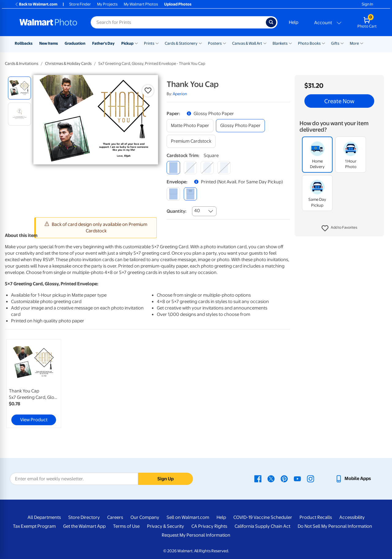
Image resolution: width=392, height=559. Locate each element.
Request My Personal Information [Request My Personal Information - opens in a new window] (196, 535)
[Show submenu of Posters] (224, 43)
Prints (149, 43)
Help (294, 22)
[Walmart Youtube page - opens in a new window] (297, 478)
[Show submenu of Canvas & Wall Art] (265, 43)
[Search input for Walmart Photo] (178, 22)
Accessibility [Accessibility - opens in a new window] (352, 517)
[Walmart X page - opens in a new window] (271, 478)
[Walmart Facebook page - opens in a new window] (258, 478)
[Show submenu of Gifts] (342, 43)
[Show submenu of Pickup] (136, 43)
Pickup (127, 43)
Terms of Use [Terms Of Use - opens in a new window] (126, 526)
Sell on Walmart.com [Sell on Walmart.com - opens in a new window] (188, 517)
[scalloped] (224, 168)
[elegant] (207, 168)
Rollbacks (24, 43)
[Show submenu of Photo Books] (323, 43)
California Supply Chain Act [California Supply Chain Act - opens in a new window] (262, 526)
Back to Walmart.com (36, 4)
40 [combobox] (197, 211)
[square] (173, 168)
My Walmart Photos (141, 4)
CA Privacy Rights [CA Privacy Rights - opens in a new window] (209, 526)
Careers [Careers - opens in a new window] (115, 517)
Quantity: (177, 211)
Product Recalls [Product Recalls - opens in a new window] (316, 517)
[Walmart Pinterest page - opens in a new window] (284, 478)
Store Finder (80, 4)
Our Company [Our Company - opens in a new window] (145, 517)
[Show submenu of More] (362, 43)
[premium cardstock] (191, 141)
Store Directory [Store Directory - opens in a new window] (84, 517)
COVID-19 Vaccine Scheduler (263, 517)
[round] (190, 168)
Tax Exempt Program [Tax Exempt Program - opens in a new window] (34, 526)
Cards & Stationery (181, 43)
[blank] (173, 194)
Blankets (280, 43)
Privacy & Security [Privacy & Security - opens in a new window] (166, 526)
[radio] (19, 88)
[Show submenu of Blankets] (290, 43)
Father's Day (103, 43)
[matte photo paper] (190, 126)
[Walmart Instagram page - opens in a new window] (311, 478)
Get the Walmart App (84, 526)
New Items (49, 43)
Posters (215, 43)
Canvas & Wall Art (247, 43)
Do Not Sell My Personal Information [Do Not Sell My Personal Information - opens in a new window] (335, 526)
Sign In (367, 4)
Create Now (339, 101)
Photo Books (309, 43)
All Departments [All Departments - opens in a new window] (44, 517)
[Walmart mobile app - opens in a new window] (353, 478)
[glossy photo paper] (240, 126)
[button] (339, 228)
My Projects (107, 4)
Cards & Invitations (22, 64)
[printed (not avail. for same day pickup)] (190, 194)
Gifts (335, 43)
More (354, 43)
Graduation (75, 43)
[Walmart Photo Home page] (48, 22)
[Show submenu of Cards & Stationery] (200, 43)
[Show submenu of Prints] (157, 43)
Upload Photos (178, 4)
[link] (34, 384)
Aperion (180, 94)
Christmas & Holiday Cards (68, 64)
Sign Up (166, 479)
